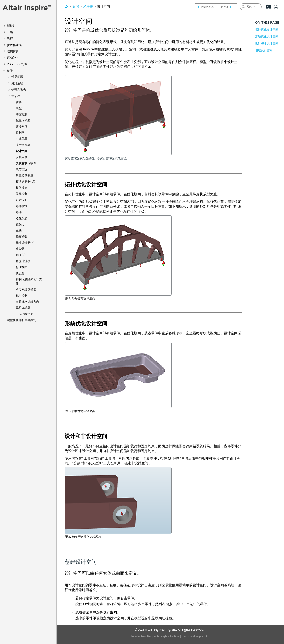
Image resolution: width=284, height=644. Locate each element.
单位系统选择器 (26, 289)
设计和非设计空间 (267, 43)
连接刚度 (22, 126)
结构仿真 (13, 51)
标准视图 (22, 267)
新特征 (11, 26)
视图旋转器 (23, 308)
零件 (19, 212)
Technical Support (195, 636)
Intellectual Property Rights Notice (155, 636)
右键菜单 (22, 139)
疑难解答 (17, 83)
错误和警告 (19, 89)
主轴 (19, 230)
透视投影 (22, 218)
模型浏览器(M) (25, 181)
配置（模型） (24, 120)
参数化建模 (14, 45)
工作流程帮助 (24, 314)
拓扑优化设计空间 (267, 29)
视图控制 (22, 295)
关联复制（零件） (27, 163)
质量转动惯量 (24, 175)
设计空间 (22, 151)
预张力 (20, 224)
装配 (19, 108)
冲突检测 (22, 114)
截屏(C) (21, 255)
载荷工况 (22, 169)
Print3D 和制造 (17, 64)
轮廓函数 (22, 236)
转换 (19, 102)
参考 (10, 70)
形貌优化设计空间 (267, 36)
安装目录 (22, 157)
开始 (10, 32)
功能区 (20, 249)
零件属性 (22, 206)
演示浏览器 (23, 145)
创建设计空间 (264, 50)
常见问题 (17, 77)
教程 (10, 38)
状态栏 (20, 273)
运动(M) (12, 58)
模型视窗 (22, 188)
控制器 (20, 132)
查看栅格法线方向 (27, 302)
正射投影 (22, 200)
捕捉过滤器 (23, 261)
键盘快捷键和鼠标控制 (22, 320)
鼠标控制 (22, 194)
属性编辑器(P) (25, 243)
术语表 (16, 96)
